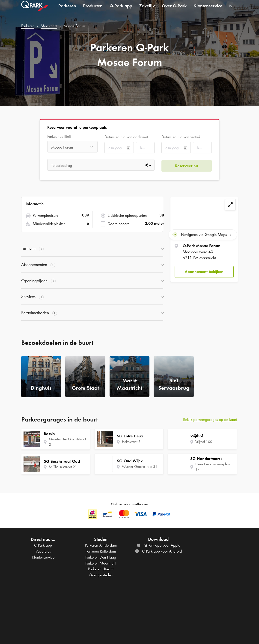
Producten (93, 10)
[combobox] (234, 11)
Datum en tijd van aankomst (126, 137)
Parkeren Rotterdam (101, 551)
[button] (204, 271)
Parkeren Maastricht (101, 563)
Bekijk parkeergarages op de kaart (210, 419)
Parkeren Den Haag (101, 557)
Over (174, 10)
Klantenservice (208, 10)
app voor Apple (158, 545)
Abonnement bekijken (204, 271)
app (121, 10)
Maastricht (49, 26)
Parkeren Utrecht (101, 569)
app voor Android (158, 551)
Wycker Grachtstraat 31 (140, 467)
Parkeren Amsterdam (101, 545)
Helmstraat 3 (131, 442)
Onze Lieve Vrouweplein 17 (213, 467)
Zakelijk (147, 10)
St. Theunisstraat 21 (63, 467)
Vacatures (43, 551)
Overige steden (101, 575)
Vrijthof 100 (204, 442)
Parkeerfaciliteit (59, 136)
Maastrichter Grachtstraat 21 (67, 442)
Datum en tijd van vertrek (181, 137)
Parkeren (67, 10)
